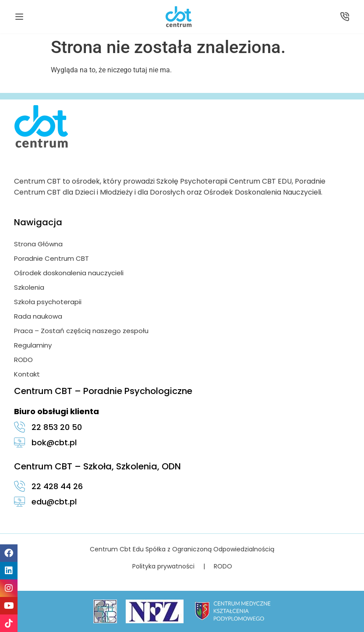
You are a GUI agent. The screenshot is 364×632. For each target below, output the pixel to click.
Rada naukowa (38, 316)
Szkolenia (29, 287)
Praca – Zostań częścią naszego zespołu (81, 331)
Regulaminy (33, 345)
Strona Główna (38, 244)
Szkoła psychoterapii (48, 302)
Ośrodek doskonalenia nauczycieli (69, 273)
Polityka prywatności (163, 566)
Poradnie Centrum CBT (51, 258)
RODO (23, 360)
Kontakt (27, 374)
